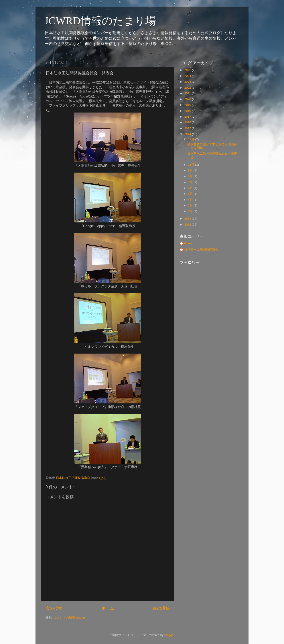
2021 (188, 93)
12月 (192, 139)
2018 (188, 111)
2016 (188, 122)
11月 (192, 165)
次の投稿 (54, 608)
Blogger (169, 635)
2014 (188, 134)
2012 (188, 225)
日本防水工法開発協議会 (201, 250)
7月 (191, 182)
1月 (191, 211)
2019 (188, 105)
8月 (191, 176)
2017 (188, 117)
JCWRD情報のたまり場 (100, 21)
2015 (188, 128)
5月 (191, 194)
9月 (191, 170)
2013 (188, 219)
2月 (191, 205)
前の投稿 (161, 608)
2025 (188, 70)
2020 (188, 99)
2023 (188, 82)
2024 (188, 76)
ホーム (108, 608)
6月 (191, 188)
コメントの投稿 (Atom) (69, 618)
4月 (191, 200)
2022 (188, 88)
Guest (188, 243)
